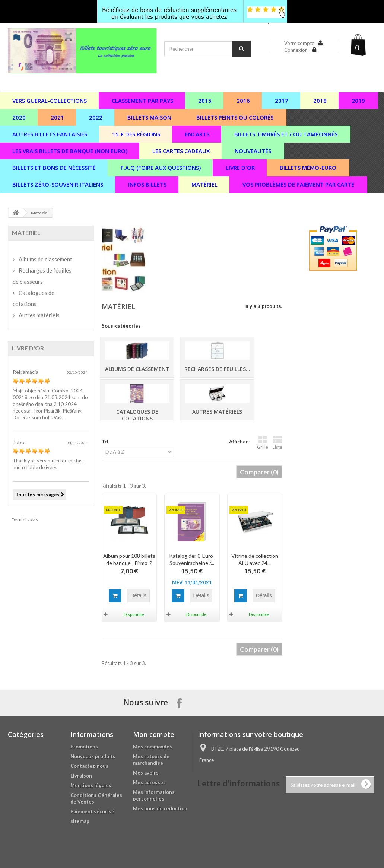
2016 (243, 101)
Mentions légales (91, 785)
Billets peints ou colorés (235, 117)
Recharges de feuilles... (217, 369)
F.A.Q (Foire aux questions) (161, 168)
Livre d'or (240, 168)
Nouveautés (253, 151)
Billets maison (149, 117)
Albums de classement (137, 369)
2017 (282, 101)
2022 (96, 117)
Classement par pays (142, 101)
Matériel (204, 184)
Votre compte (299, 43)
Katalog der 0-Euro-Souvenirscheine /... (192, 559)
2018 (320, 101)
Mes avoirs (146, 773)
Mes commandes (153, 747)
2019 (358, 101)
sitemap (80, 821)
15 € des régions (136, 134)
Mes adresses (149, 782)
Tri (105, 442)
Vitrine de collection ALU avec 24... (255, 559)
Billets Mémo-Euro (308, 168)
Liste (277, 443)
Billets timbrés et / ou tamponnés (286, 134)
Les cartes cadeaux (181, 151)
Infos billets (147, 184)
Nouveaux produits (93, 756)
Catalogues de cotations (137, 415)
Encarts (197, 134)
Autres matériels (217, 412)
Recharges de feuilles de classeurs (42, 276)
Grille (263, 443)
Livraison (81, 776)
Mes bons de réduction (160, 808)
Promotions (84, 747)
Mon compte (154, 734)
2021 (57, 117)
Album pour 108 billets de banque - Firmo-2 (129, 559)
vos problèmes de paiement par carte (298, 184)
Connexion (296, 50)
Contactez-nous (89, 766)
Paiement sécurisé (92, 811)
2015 (205, 101)
